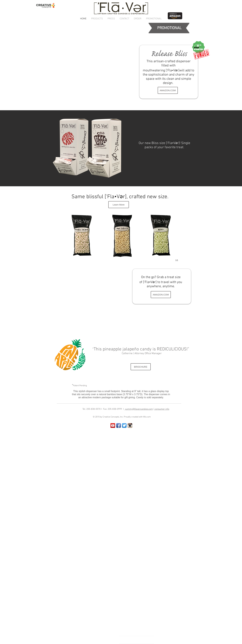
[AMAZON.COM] (168, 90)
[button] (97, 19)
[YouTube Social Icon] (113, 426)
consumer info (162, 409)
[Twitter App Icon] (124, 426)
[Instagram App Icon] (130, 426)
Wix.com (147, 417)
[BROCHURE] (141, 367)
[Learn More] (119, 205)
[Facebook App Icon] (119, 426)
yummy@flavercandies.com (139, 409)
